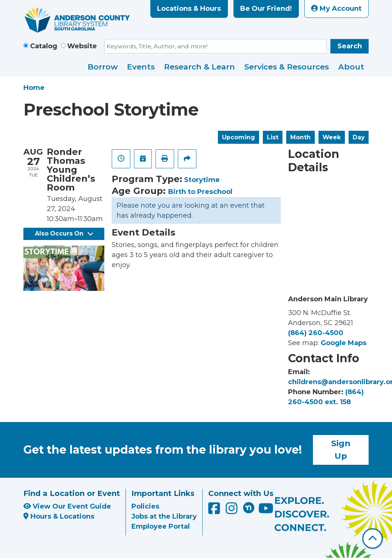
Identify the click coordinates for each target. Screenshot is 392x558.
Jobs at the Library (164, 516)
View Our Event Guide (67, 506)
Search (350, 46)
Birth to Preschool (200, 192)
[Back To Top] (373, 538)
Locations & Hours (189, 9)
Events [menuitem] (141, 67)
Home (34, 88)
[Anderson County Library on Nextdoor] (249, 507)
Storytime (202, 180)
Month (300, 137)
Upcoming (239, 137)
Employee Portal (161, 526)
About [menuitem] (351, 67)
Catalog (44, 46)
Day (359, 137)
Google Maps (344, 343)
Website (82, 46)
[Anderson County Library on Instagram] (233, 511)
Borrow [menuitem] (103, 67)
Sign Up (341, 450)
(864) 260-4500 (316, 333)
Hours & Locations (59, 516)
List (273, 137)
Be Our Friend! (266, 9)
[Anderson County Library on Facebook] (215, 511)
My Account (336, 9)
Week (332, 137)
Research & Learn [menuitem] (200, 67)
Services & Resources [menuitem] (287, 67)
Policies (145, 506)
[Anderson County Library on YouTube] (266, 511)
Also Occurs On (64, 233)
